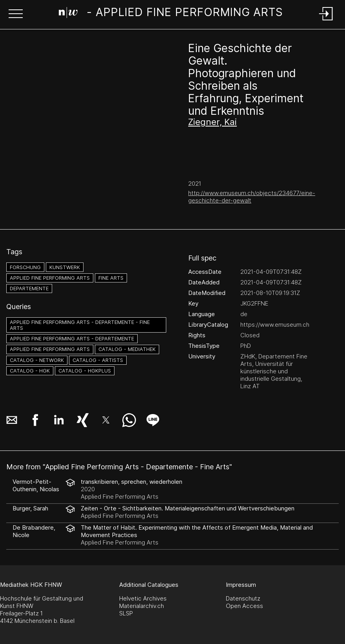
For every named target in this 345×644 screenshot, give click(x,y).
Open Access (244, 606)
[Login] (326, 21)
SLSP (126, 613)
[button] (16, 14)
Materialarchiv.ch (142, 606)
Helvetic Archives (143, 598)
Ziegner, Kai (212, 122)
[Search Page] (171, 14)
